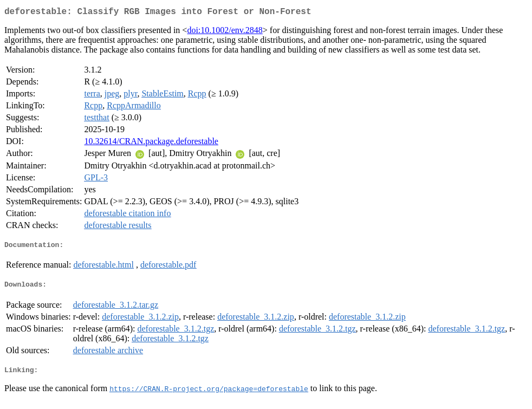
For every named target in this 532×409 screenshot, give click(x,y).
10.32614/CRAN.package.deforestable (151, 143)
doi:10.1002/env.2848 (225, 32)
